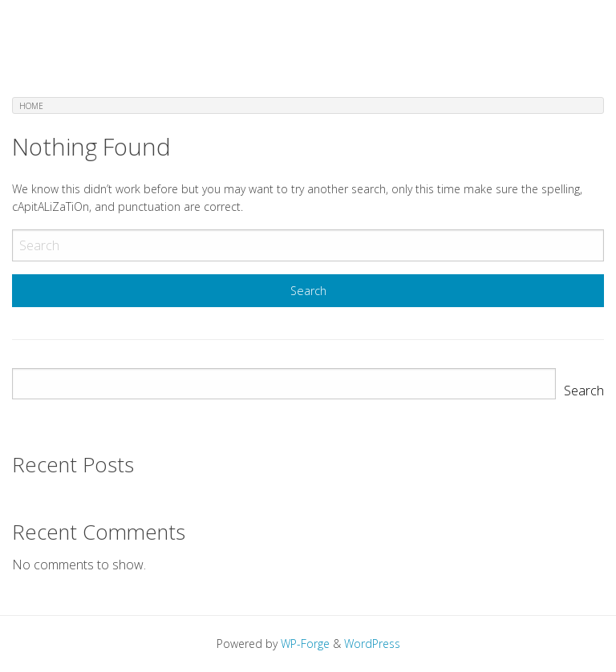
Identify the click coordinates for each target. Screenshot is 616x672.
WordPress (372, 644)
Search (584, 391)
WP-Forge (305, 644)
